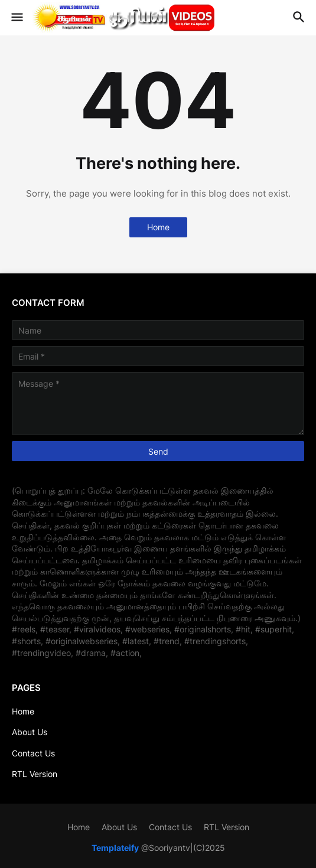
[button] (16, 18)
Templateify (115, 848)
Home (158, 227)
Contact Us (33, 753)
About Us (30, 732)
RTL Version (35, 774)
